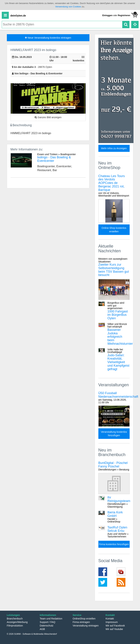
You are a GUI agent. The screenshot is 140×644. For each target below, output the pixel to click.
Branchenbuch (15, 619)
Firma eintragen (81, 622)
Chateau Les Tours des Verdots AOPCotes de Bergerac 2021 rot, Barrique (114, 186)
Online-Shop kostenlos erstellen (114, 230)
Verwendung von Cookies (68, 7)
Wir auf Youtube (114, 629)
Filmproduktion (15, 626)
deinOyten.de (18, 16)
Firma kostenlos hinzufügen (114, 544)
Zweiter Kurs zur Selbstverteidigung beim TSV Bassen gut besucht (114, 267)
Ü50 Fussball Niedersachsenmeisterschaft (118, 398)
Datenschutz (47, 626)
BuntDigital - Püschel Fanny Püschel (114, 466)
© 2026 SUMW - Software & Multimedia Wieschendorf (32, 634)
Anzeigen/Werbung (17, 622)
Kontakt (110, 619)
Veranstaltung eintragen (86, 626)
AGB (42, 629)
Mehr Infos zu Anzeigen (114, 148)
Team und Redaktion (51, 619)
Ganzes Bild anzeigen (48, 117)
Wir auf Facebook (115, 626)
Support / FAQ (48, 622)
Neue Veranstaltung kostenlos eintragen (48, 38)
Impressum (112, 622)
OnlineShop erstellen (84, 619)
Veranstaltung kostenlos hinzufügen (114, 434)
